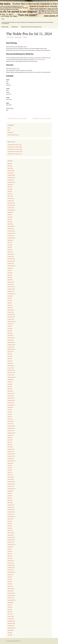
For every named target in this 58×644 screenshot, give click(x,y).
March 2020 (10, 335)
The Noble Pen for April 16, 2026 (15, 152)
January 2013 (11, 535)
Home (3, 19)
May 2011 (10, 582)
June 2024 (10, 217)
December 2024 (11, 203)
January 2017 (11, 424)
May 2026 (10, 164)
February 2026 (11, 171)
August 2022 (10, 268)
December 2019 (11, 342)
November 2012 (11, 540)
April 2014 (10, 500)
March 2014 (10, 503)
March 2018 (10, 391)
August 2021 (10, 296)
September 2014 (11, 489)
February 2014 (11, 505)
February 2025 (11, 198)
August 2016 (10, 435)
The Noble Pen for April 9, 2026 (15, 154)
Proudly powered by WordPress (13, 641)
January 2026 (11, 173)
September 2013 (11, 517)
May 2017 (10, 414)
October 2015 (11, 458)
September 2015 (11, 461)
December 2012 (11, 537)
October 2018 (11, 375)
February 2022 (11, 282)
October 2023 (11, 236)
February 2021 (11, 310)
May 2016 (10, 442)
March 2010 (10, 614)
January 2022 (11, 284)
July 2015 (10, 465)
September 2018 (11, 377)
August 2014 (10, 491)
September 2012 (11, 544)
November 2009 (11, 623)
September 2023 (11, 238)
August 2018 (10, 380)
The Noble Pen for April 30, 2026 (15, 147)
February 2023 (11, 254)
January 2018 (11, 396)
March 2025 (10, 196)
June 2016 (10, 440)
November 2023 (11, 233)
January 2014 (11, 507)
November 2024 (11, 205)
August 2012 (10, 547)
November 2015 (11, 456)
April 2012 (10, 556)
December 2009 (11, 621)
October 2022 (11, 263)
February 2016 (11, 449)
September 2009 (11, 628)
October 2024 (11, 208)
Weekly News (15, 27)
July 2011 (10, 577)
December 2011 (11, 565)
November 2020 (11, 317)
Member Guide (5, 27)
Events (9, 128)
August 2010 (10, 602)
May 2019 (10, 359)
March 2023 (10, 252)
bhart (26, 37)
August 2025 (10, 184)
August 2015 (10, 463)
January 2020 (11, 340)
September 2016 (11, 433)
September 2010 (11, 600)
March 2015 (10, 475)
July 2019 (10, 354)
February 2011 (11, 588)
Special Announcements (13, 135)
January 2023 (11, 256)
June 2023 (10, 245)
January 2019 (11, 368)
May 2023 (10, 247)
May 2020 (10, 331)
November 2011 (11, 568)
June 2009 (10, 635)
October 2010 (11, 598)
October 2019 (11, 347)
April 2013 (10, 528)
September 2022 (11, 266)
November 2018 (11, 373)
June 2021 (10, 301)
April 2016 (10, 445)
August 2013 (10, 519)
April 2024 (10, 222)
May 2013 (10, 526)
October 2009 (11, 626)
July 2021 (10, 298)
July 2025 (10, 187)
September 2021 (11, 294)
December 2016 (11, 426)
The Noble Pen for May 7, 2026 (14, 145)
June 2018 (10, 384)
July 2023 (10, 243)
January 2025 (11, 201)
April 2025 (10, 194)
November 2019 (11, 345)
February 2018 (11, 393)
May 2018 (10, 386)
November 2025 (11, 178)
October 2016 (11, 431)
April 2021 (10, 305)
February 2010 (11, 616)
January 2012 (11, 563)
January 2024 (11, 229)
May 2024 (10, 219)
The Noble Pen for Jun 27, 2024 (16, 118)
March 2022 (10, 280)
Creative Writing (39, 59)
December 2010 (11, 593)
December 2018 (11, 370)
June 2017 (10, 412)
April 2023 (10, 249)
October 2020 (11, 319)
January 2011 (11, 591)
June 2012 (10, 551)
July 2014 (10, 493)
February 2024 (11, 226)
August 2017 (10, 407)
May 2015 (10, 470)
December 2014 (11, 482)
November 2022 (11, 261)
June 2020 (10, 328)
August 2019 (10, 352)
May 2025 (10, 191)
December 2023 (11, 231)
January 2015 (11, 479)
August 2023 (10, 240)
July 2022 (10, 270)
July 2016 (10, 438)
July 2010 (10, 605)
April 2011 (10, 584)
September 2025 (11, 182)
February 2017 (11, 421)
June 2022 (10, 273)
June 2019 (10, 356)
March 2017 (10, 419)
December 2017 (11, 398)
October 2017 (11, 403)
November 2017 (11, 400)
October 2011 (11, 570)
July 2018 (10, 382)
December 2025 (11, 175)
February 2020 (11, 338)
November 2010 (11, 595)
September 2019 (11, 349)
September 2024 (11, 210)
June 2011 (10, 579)
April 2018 (10, 389)
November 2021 (11, 289)
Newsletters (19, 37)
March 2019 (10, 363)
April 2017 (10, 417)
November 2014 (11, 484)
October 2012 (11, 542)
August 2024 (10, 212)
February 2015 (11, 477)
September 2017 (11, 405)
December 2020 (11, 315)
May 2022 (10, 275)
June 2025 (10, 189)
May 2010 (10, 609)
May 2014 (10, 498)
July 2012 (10, 549)
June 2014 (10, 496)
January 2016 (11, 452)
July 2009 (10, 633)
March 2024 (10, 224)
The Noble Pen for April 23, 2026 (15, 149)
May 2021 (10, 303)
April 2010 (10, 612)
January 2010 (11, 619)
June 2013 (10, 523)
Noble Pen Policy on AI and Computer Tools (31, 27)
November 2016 (11, 428)
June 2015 (10, 468)
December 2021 (11, 287)
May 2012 (10, 554)
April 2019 (10, 361)
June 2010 (10, 607)
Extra (9, 130)
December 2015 (11, 454)
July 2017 (10, 410)
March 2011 (10, 586)
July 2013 (10, 521)
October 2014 (11, 486)
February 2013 (11, 533)
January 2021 (11, 312)
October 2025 (11, 180)
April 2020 (10, 333)
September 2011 (11, 572)
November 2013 (11, 512)
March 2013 (10, 530)
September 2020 (11, 321)
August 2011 (10, 575)
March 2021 (10, 308)
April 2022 (10, 277)
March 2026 (10, 168)
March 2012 (10, 558)
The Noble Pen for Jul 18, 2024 (42, 118)
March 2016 (10, 447)
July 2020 (10, 326)
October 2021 (11, 291)
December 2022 (11, 259)
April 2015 (10, 472)
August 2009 (10, 630)
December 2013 (11, 510)
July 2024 (10, 215)
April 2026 (10, 166)
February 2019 (11, 366)
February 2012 (11, 561)
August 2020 (10, 324)
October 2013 (11, 514)
